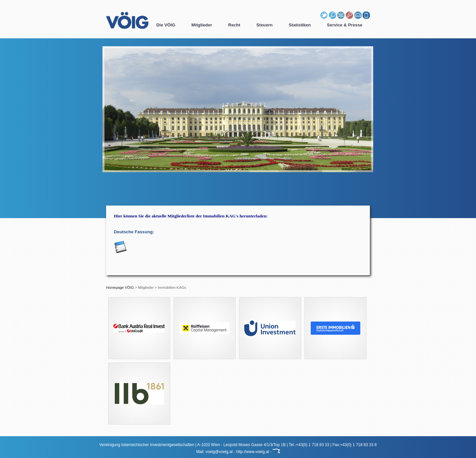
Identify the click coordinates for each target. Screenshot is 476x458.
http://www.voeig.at (253, 452)
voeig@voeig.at (219, 452)
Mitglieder (202, 25)
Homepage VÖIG (120, 287)
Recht (234, 25)
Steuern (265, 25)
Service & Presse (345, 25)
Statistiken (300, 25)
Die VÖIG (166, 25)
